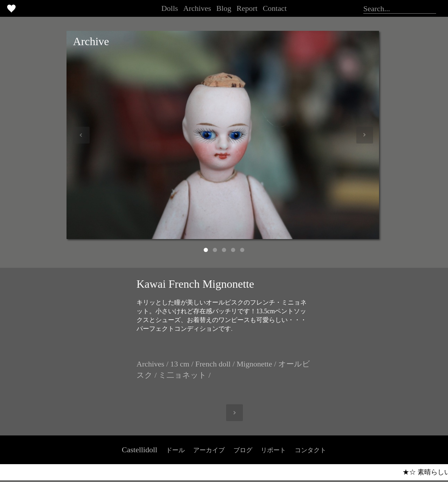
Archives (197, 8)
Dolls (170, 8)
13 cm (180, 364)
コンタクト (310, 450)
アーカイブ (209, 450)
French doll (213, 364)
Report (247, 8)
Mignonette (254, 364)
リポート (273, 450)
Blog (224, 8)
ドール (175, 450)
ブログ (243, 450)
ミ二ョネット (183, 375)
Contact (275, 8)
